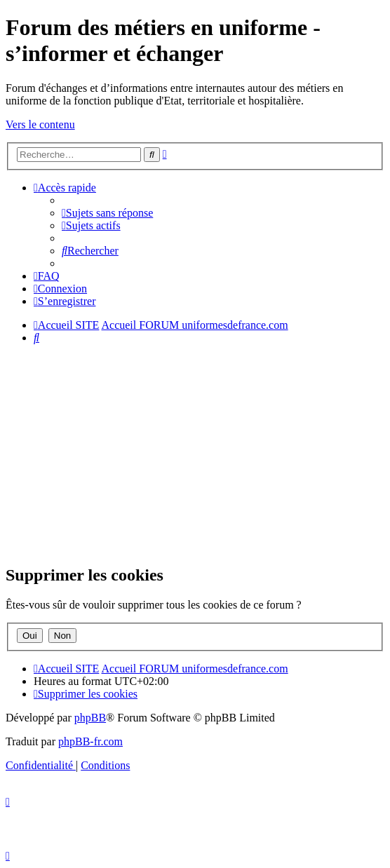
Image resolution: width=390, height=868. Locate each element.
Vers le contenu (40, 124)
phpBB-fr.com (90, 741)
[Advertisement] (195, 454)
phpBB (90, 718)
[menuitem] (107, 213)
